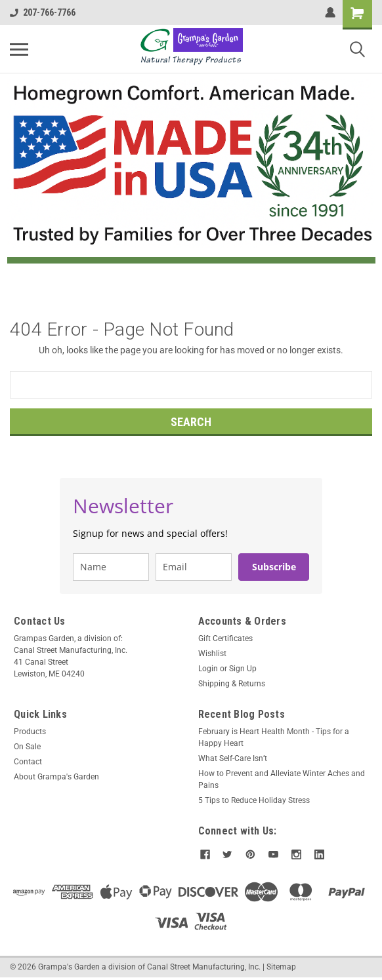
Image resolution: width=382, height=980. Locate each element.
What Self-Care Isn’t (233, 758)
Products (30, 732)
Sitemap (281, 967)
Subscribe (274, 567)
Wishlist (212, 654)
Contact (28, 762)
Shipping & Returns (232, 684)
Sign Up (243, 669)
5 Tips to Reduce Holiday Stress (254, 800)
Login (208, 669)
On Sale (27, 747)
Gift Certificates (225, 638)
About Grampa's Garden (56, 777)
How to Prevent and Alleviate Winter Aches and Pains (282, 779)
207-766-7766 (43, 12)
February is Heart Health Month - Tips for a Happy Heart (274, 737)
